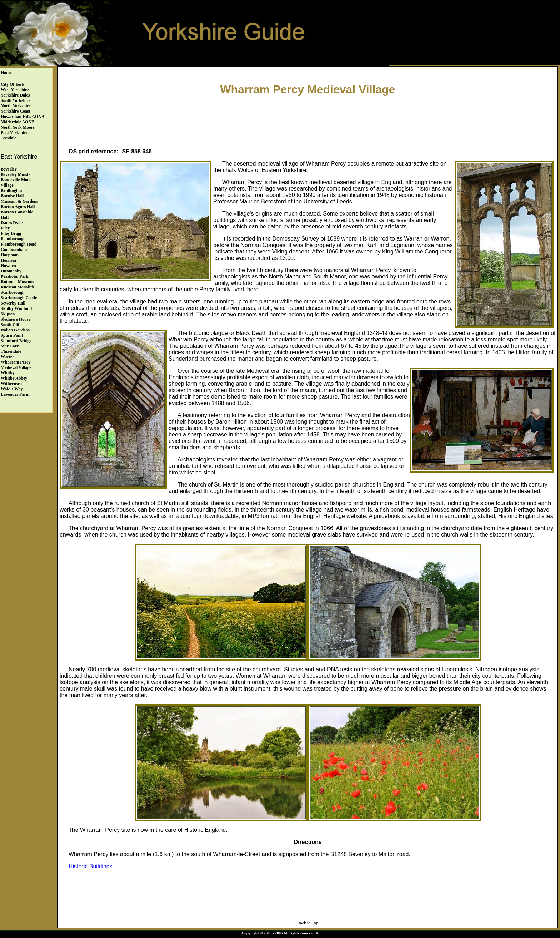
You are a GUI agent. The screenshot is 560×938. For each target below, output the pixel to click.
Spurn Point (12, 335)
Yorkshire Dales (15, 95)
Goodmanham (14, 250)
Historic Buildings (91, 866)
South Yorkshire (16, 100)
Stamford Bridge (16, 341)
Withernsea (11, 384)
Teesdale (9, 138)
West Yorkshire (15, 90)
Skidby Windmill (16, 308)
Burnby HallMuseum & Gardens (19, 199)
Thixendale (11, 351)
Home (6, 73)
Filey (5, 228)
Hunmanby (11, 271)
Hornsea (8, 260)
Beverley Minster (16, 174)
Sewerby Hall (13, 303)
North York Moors (18, 127)
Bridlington (11, 191)
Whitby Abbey (14, 378)
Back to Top (307, 923)
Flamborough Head (19, 244)
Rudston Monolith (17, 287)
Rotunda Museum (17, 282)
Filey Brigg (11, 233)
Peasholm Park (15, 276)
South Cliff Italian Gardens (15, 327)
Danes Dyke (12, 223)
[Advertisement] (308, 120)
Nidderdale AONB (17, 122)
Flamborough (13, 239)
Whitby (8, 373)
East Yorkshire (14, 133)
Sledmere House (16, 319)
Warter (7, 357)
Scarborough (12, 292)
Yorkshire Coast (16, 111)
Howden (8, 266)
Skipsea (8, 314)
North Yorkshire (16, 106)
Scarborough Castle (19, 298)
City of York (12, 84)
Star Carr (10, 346)
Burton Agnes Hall (18, 207)
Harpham (10, 255)
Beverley (9, 169)
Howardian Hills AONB (22, 117)
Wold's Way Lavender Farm (15, 392)
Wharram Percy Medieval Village (16, 365)
